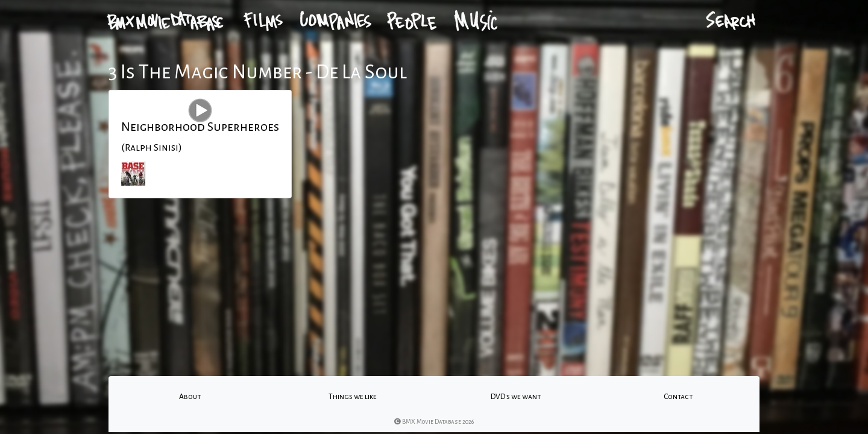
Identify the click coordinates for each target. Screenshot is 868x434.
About (190, 397)
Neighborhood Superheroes (200, 127)
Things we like (353, 397)
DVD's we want (516, 397)
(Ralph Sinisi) (152, 148)
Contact (678, 397)
